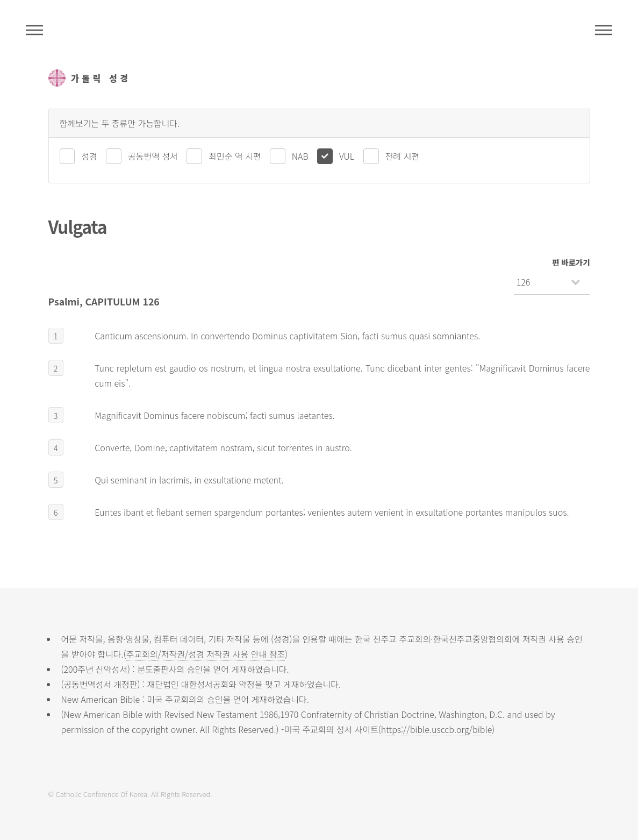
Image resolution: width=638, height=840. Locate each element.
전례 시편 (402, 156)
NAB (300, 156)
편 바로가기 (571, 262)
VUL (347, 156)
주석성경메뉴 (34, 30)
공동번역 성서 (153, 156)
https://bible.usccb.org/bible (436, 729)
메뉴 (604, 30)
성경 (89, 156)
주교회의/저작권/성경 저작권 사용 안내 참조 (206, 654)
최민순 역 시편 (235, 156)
